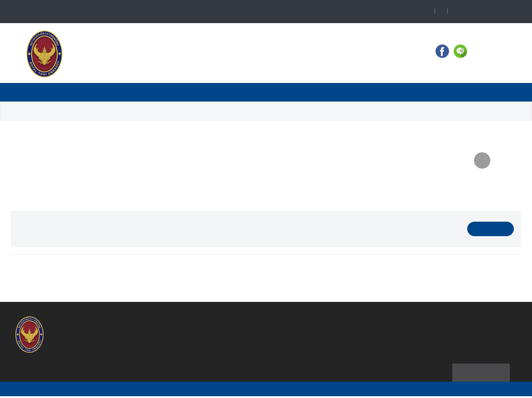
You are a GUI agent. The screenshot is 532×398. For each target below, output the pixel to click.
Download (491, 229)
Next (501, 272)
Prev (31, 272)
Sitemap (479, 373)
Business (220, 92)
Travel (172, 92)
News (129, 92)
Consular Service (286, 92)
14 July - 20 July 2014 (232, 111)
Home (41, 92)
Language (486, 11)
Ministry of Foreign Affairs (375, 92)
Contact (83, 92)
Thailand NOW (455, 92)
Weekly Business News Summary (131, 111)
